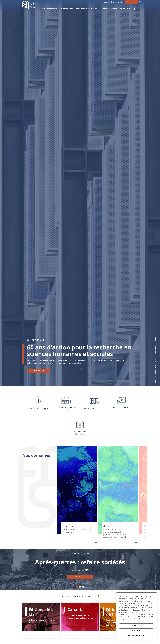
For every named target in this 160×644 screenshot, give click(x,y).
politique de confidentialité (132, 619)
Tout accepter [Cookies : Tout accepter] (136, 625)
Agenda (107, 2)
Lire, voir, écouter (117, 2)
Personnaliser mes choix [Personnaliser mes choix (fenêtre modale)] (136, 635)
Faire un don (131, 2)
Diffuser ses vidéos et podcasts (121, 402)
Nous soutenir (125, 9)
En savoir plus (38, 371)
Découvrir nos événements (80, 427)
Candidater (80, 577)
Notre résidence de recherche (86, 9)
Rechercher (135, 9)
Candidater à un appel (39, 402)
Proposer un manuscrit (94, 402)
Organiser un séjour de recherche (66, 402)
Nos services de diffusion (108, 9)
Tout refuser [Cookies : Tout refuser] (136, 630)
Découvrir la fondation (50, 9)
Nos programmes (67, 9)
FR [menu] (140, 2)
